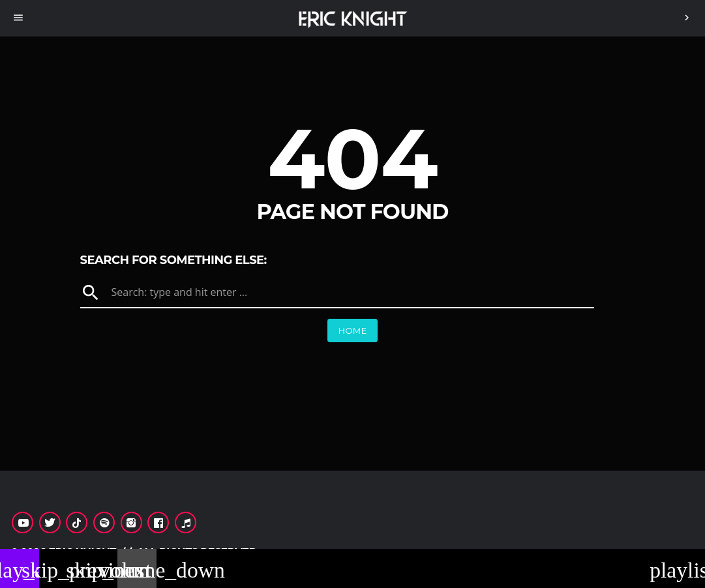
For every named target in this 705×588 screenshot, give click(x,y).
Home (352, 331)
